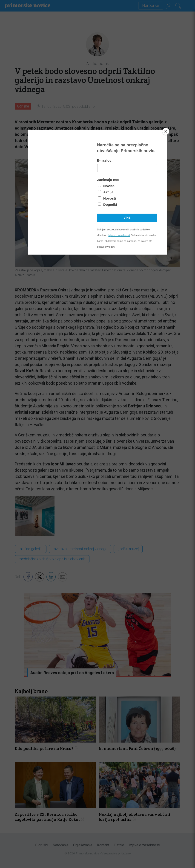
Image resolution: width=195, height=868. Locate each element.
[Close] (166, 131)
